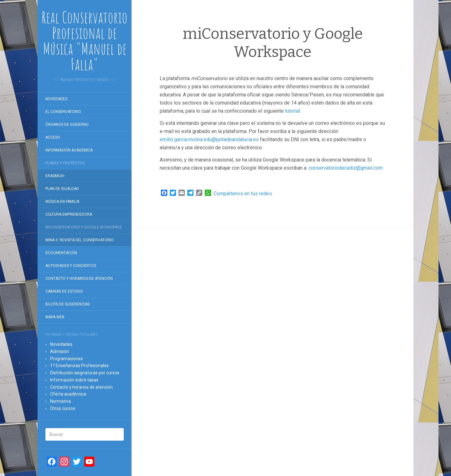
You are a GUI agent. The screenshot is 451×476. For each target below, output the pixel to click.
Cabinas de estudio (64, 291)
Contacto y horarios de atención (79, 279)
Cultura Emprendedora (69, 214)
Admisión (60, 351)
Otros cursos (63, 408)
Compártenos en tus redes (243, 194)
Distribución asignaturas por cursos (85, 373)
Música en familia (62, 202)
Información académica (69, 150)
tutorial (293, 111)
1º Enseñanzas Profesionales (79, 366)
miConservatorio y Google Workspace (84, 227)
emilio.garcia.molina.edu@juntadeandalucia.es (209, 139)
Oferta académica (68, 394)
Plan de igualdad (62, 189)
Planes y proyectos (65, 163)
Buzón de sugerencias (67, 304)
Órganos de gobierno (67, 125)
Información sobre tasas (74, 380)
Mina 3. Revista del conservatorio (80, 240)
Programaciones (67, 359)
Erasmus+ (55, 176)
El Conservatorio (63, 112)
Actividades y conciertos (71, 266)
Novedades (56, 99)
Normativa (60, 401)
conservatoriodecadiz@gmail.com (346, 168)
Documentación (61, 253)
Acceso (53, 137)
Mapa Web (55, 317)
